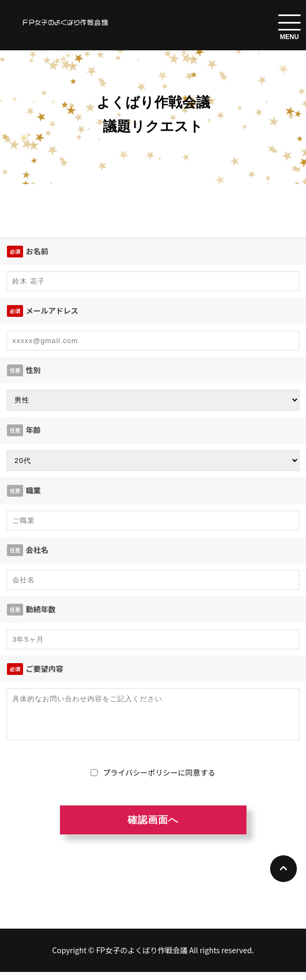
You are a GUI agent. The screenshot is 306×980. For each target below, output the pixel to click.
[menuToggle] (289, 22)
